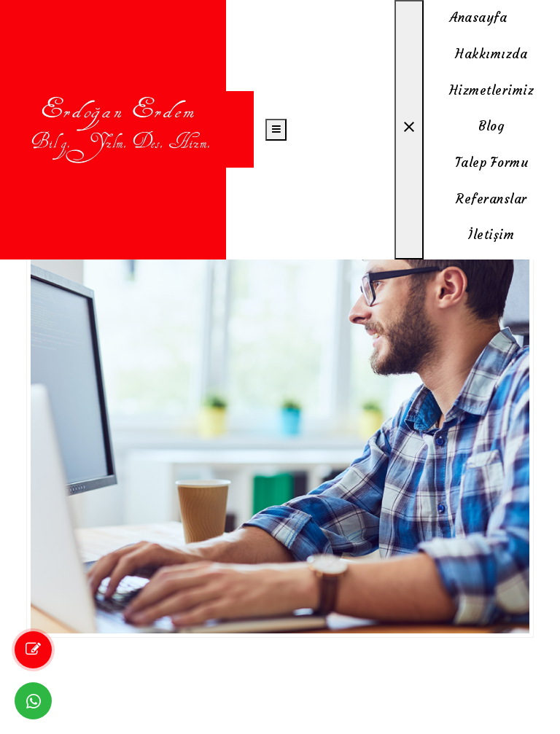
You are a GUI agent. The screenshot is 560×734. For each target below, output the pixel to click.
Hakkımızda (491, 54)
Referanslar (491, 199)
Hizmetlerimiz (492, 90)
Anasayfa (478, 17)
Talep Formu (492, 163)
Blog (491, 126)
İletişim (491, 235)
